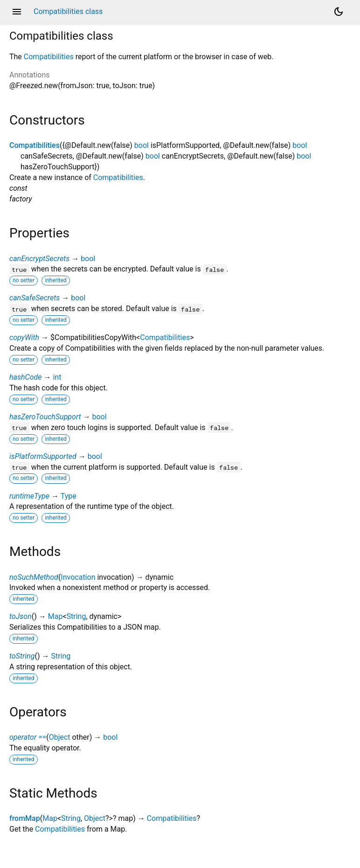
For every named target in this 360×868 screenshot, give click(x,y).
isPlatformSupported (43, 456)
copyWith (24, 337)
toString (22, 656)
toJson (21, 616)
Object (60, 737)
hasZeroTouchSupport (45, 417)
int (57, 377)
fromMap (25, 818)
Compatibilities (49, 57)
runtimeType (29, 496)
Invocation (78, 577)
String (76, 616)
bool (142, 145)
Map (55, 616)
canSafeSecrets (35, 298)
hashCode (25, 377)
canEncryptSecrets (39, 259)
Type (69, 496)
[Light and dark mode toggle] (339, 12)
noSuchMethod (34, 577)
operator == (28, 737)
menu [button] (17, 12)
